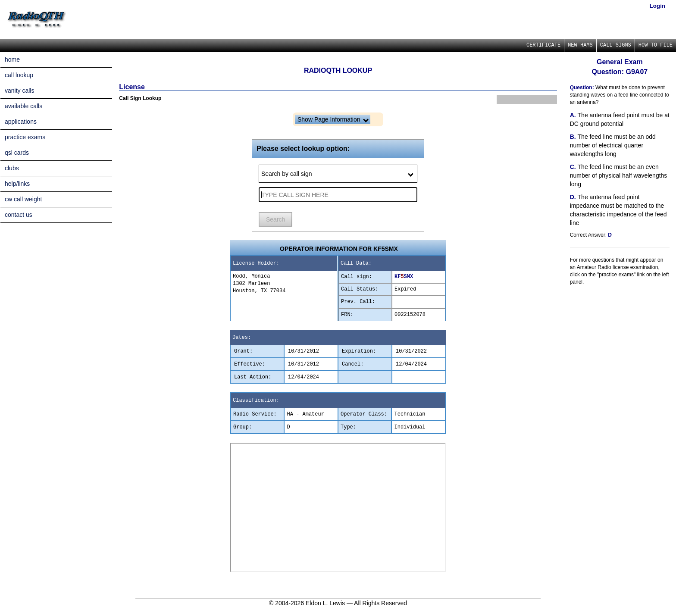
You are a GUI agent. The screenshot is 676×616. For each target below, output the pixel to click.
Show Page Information (333, 119)
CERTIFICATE (543, 45)
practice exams (25, 137)
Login (657, 6)
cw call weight (23, 199)
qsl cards (17, 153)
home (12, 59)
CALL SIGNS (616, 45)
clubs (12, 168)
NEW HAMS (580, 45)
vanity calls (19, 91)
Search (275, 219)
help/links (17, 184)
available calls (23, 106)
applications (21, 122)
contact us (19, 215)
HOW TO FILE (656, 45)
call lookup (19, 75)
